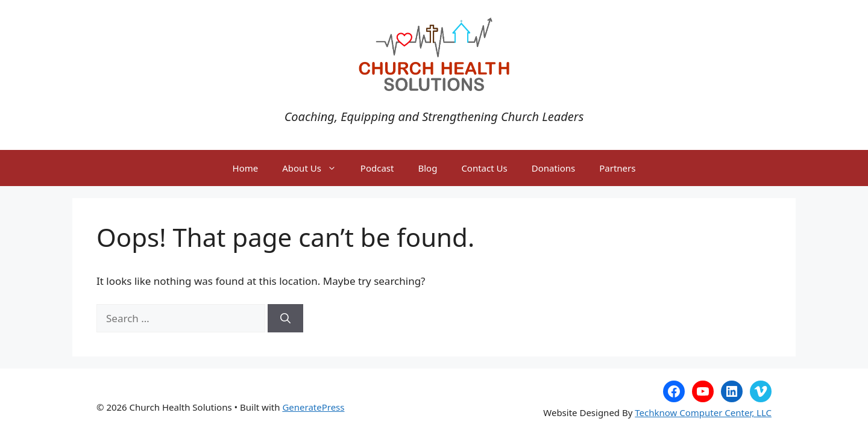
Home (246, 168)
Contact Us (484, 168)
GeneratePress (313, 407)
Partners (617, 168)
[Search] (285, 319)
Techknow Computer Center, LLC (703, 412)
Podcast (377, 168)
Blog (427, 168)
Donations (554, 168)
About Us (315, 168)
